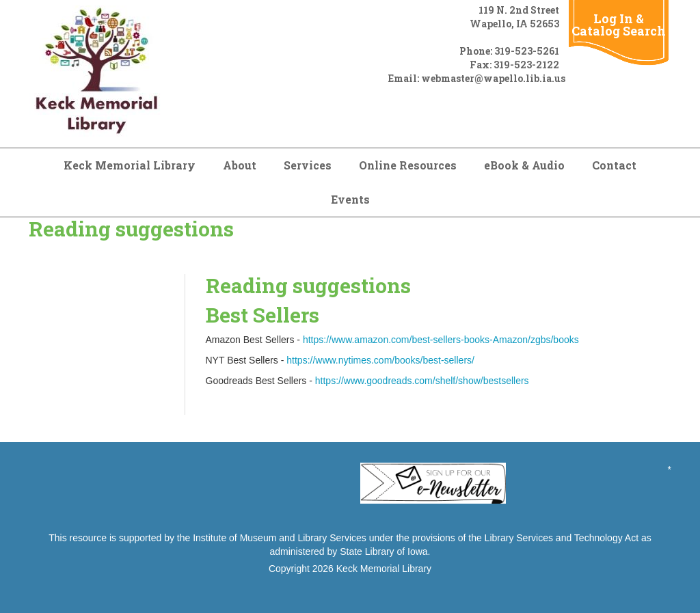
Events (350, 199)
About (240, 165)
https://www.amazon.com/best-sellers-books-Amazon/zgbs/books (441, 340)
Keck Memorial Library (130, 165)
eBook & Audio (524, 165)
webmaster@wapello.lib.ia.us (493, 78)
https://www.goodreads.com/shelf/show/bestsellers (422, 381)
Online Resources (408, 165)
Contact (614, 165)
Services (308, 165)
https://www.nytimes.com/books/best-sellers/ (380, 360)
